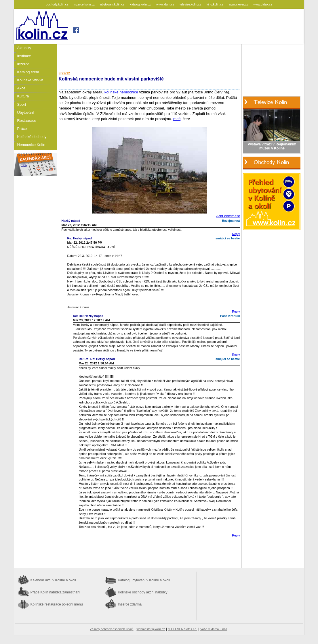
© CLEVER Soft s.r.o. (183, 629)
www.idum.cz (166, 4)
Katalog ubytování (144, 580)
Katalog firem (28, 72)
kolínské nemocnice (121, 92)
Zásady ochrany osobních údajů (112, 629)
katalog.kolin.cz (141, 4)
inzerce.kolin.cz (85, 4)
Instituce (24, 56)
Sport (22, 104)
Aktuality (24, 48)
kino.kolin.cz (215, 4)
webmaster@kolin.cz (151, 629)
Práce (22, 129)
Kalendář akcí (53, 580)
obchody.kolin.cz (57, 4)
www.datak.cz (263, 4)
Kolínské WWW (30, 80)
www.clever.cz (239, 4)
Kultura (23, 96)
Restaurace (27, 121)
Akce (21, 88)
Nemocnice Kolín (31, 145)
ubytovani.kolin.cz (113, 4)
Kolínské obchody (32, 137)
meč (177, 119)
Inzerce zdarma (130, 604)
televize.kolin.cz (191, 4)
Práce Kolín (55, 592)
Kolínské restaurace (57, 604)
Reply (236, 234)
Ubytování (26, 113)
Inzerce (23, 64)
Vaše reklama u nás (214, 629)
